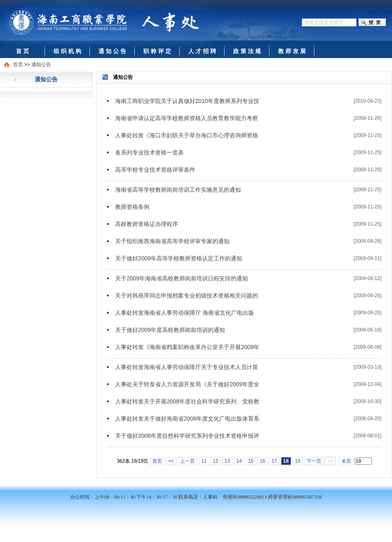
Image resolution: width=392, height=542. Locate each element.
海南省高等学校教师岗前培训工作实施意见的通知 (178, 190)
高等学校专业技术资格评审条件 (155, 170)
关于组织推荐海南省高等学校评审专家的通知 (172, 241)
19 (297, 461)
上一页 (187, 461)
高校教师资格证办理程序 (147, 224)
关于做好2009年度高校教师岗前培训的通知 (170, 330)
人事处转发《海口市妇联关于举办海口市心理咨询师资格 (187, 135)
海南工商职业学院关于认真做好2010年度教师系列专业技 (187, 101)
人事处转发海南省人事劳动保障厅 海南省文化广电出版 (185, 313)
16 (262, 461)
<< (171, 461)
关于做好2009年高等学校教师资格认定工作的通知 (179, 258)
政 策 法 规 (247, 51)
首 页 (22, 51)
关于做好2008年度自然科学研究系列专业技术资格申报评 (187, 436)
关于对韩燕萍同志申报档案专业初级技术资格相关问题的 (187, 296)
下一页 (314, 461)
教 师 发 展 (292, 51)
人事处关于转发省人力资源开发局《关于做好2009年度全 (187, 384)
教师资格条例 (132, 207)
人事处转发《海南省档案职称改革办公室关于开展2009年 (187, 347)
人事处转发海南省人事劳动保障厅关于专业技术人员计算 (187, 367)
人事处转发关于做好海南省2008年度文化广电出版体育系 (187, 419)
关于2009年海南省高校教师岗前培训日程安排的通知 (182, 278)
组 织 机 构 (67, 51)
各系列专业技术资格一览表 (149, 152)
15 (251, 461)
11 (204, 461)
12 (215, 461)
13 (227, 461)
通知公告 (41, 65)
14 (239, 461)
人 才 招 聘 (202, 51)
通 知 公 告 (112, 51)
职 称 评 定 (157, 51)
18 (286, 461)
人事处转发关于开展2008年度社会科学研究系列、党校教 (187, 401)
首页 (18, 65)
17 (274, 461)
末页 (346, 461)
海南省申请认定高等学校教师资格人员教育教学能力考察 (187, 118)
